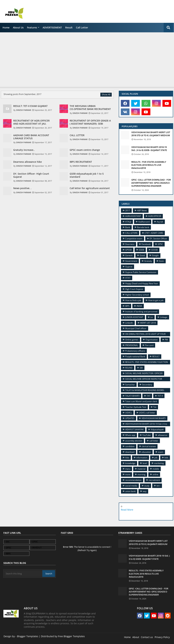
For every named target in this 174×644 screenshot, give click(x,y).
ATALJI (128, 222)
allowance (163, 435)
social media (131, 486)
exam (161, 452)
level (145, 463)
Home (6, 27)
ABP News (142, 210)
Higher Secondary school (137, 295)
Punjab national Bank (135, 356)
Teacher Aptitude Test (136, 407)
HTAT (128, 278)
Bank (128, 227)
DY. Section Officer (158, 239)
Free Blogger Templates (71, 636)
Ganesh (129, 255)
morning (141, 474)
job (156, 458)
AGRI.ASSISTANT (133, 216)
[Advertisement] (87, 59)
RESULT (156, 356)
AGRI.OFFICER (155, 216)
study (147, 486)
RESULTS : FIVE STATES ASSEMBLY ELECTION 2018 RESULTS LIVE (145, 363)
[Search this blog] (23, 574)
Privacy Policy (162, 637)
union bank (130, 491)
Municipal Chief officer (136, 328)
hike (127, 458)
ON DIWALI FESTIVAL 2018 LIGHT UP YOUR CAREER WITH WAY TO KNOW (144, 335)
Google (155, 255)
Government (131, 261)
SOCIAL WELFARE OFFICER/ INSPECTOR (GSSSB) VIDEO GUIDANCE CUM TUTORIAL (143, 379)
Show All (106, 94)
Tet (155, 407)
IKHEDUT (37, 548)
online (155, 474)
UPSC (35, 542)
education (146, 452)
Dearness (130, 244)
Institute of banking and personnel (141, 312)
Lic (152, 317)
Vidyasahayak (157, 429)
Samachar (130, 385)
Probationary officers (135, 351)
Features (32, 27)
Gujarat (129, 267)
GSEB (141, 250)
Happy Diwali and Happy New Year (142, 283)
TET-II (160, 396)
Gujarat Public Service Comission (141, 272)
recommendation (133, 480)
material (141, 469)
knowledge (130, 463)
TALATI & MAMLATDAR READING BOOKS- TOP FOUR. (144, 391)
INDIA (139, 306)
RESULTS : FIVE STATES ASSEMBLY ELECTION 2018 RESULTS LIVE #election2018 (149, 165)
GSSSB (154, 250)
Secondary (147, 385)
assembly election (134, 441)
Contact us (147, 637)
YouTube (147, 435)
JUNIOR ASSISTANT (134, 317)
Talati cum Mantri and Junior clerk (141, 401)
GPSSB (128, 250)
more (128, 474)
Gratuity (148, 261)
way (145, 491)
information (142, 458)
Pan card (149, 345)
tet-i (158, 486)
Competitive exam (134, 239)
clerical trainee (149, 446)
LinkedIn (129, 323)
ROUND (129, 368)
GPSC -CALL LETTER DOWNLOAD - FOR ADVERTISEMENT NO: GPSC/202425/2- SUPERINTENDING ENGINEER (151, 183)
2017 (128, 210)
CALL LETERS (131, 233)
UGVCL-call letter (147, 413)
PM (166, 340)
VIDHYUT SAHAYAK (134, 429)
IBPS (127, 306)
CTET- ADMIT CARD (154, 233)
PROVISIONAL (132, 345)
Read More (127, 510)
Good (142, 255)
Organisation (152, 340)
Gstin (162, 261)
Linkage (164, 317)
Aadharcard (144, 222)
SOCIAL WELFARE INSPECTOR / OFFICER (144, 373)
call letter (82, 27)
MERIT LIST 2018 (148, 323)
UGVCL (129, 413)
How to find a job (133, 300)
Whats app (130, 435)
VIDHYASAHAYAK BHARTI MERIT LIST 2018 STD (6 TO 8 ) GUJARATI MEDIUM (151, 134)
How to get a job (156, 300)
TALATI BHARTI (132, 396)
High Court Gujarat (134, 289)
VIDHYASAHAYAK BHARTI (154, 418)
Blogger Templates (28, 636)
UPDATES (130, 418)
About (136, 637)
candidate (130, 446)
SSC (8, 542)
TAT (149, 396)
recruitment (154, 480)
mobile (156, 469)
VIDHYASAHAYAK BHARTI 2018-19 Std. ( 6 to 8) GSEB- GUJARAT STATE (149, 149)
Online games (132, 340)
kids (166, 458)
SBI (141, 368)
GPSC (160, 244)
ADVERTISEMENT (52, 27)
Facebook (146, 244)
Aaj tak (160, 222)
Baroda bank (143, 227)
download (130, 452)
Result (69, 27)
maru (128, 469)
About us (18, 27)
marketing (159, 463)
